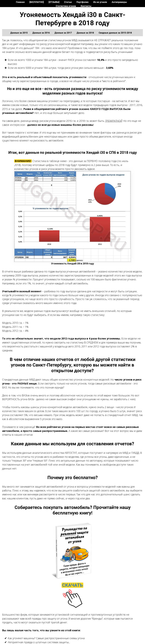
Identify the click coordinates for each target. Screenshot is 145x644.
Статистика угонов (66, 6)
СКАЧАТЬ (72, 585)
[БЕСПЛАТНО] (37, 2)
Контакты (86, 6)
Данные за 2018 (86, 33)
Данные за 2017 (63, 33)
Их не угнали (100, 2)
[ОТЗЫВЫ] (54, 2)
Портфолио (83, 2)
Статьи (68, 2)
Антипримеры (119, 2)
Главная (21, 2)
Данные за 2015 (19, 33)
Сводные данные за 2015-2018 (115, 33)
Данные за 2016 (41, 33)
